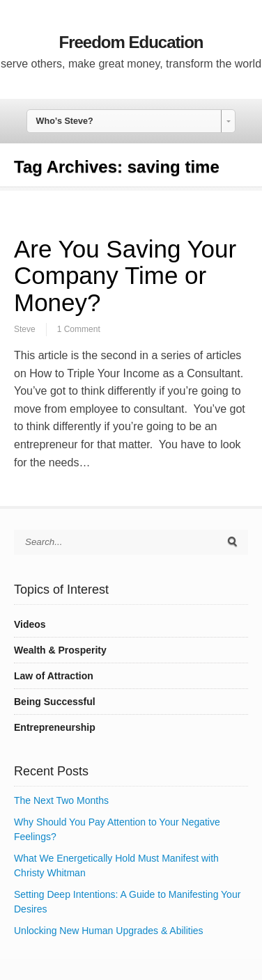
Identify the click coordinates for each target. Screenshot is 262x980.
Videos (30, 624)
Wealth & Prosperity (60, 650)
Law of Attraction (54, 676)
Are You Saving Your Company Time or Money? (125, 276)
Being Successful (55, 702)
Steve (25, 329)
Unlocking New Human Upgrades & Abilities (109, 931)
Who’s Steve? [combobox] (65, 121)
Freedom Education (131, 42)
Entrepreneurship (55, 727)
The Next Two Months (61, 800)
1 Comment (79, 329)
